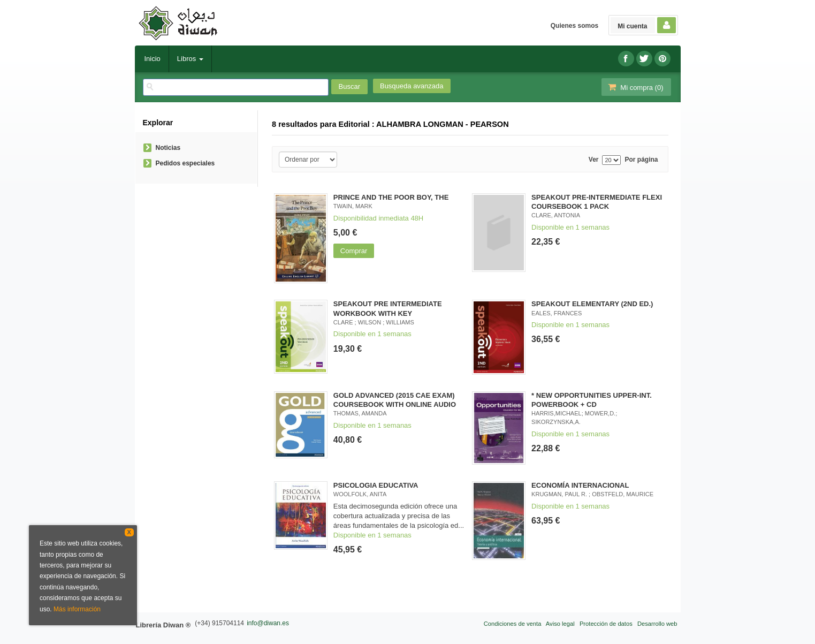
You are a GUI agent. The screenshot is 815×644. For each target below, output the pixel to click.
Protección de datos (606, 624)
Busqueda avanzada (412, 86)
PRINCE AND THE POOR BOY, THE (391, 197)
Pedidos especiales (185, 163)
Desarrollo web (657, 624)
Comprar (354, 251)
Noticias (168, 148)
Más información (77, 609)
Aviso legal (560, 624)
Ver (594, 160)
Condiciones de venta (513, 624)
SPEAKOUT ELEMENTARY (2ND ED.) (592, 304)
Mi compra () (635, 87)
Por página (641, 160)
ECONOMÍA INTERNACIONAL (580, 485)
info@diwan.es (268, 623)
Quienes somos (574, 26)
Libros (190, 59)
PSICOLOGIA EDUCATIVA (376, 485)
